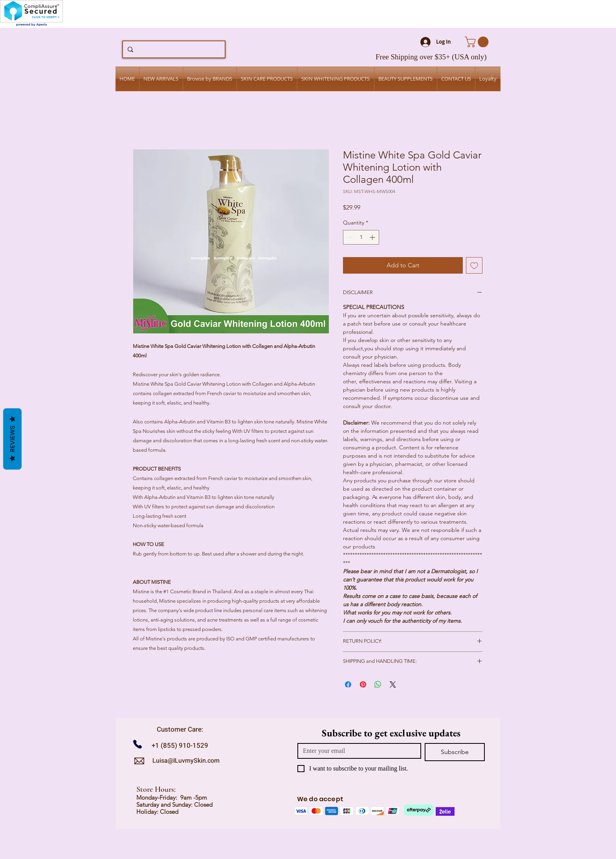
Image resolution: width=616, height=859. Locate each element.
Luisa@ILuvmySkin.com (186, 761)
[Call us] (140, 744)
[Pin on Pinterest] (363, 684)
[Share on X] (393, 684)
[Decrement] (349, 237)
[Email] (357, 751)
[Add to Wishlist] (474, 265)
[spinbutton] (361, 237)
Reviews (12, 439)
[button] (478, 42)
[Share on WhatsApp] (378, 684)
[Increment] (373, 237)
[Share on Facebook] (348, 684)
